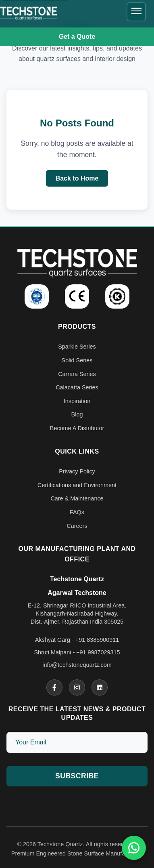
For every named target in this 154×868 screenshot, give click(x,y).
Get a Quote (77, 37)
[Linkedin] (100, 687)
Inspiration (77, 401)
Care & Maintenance (77, 498)
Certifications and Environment (77, 485)
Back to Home (77, 178)
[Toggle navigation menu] (136, 12)
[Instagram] (77, 687)
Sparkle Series (77, 347)
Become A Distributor (77, 428)
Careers (77, 526)
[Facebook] (54, 687)
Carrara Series (77, 374)
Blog (77, 414)
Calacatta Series (77, 387)
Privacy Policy (77, 471)
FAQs (77, 512)
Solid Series (77, 360)
